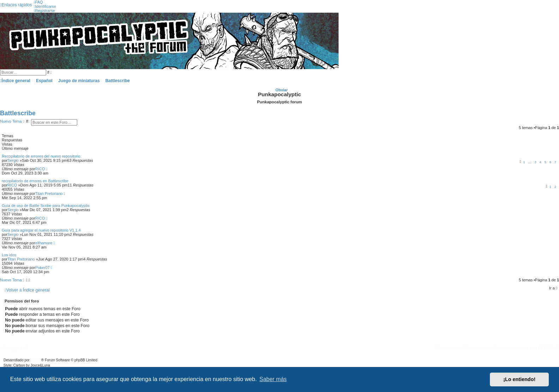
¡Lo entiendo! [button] (519, 379)
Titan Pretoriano (49, 194)
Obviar (282, 90)
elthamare (44, 243)
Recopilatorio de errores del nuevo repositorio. (42, 156)
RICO (40, 169)
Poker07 (42, 268)
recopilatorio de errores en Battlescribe (35, 181)
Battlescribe (18, 113)
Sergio (13, 160)
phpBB (36, 360)
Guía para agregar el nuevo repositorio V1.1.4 (41, 230)
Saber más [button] (273, 379)
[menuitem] (38, 2)
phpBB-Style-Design (67, 365)
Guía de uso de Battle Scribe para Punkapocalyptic (46, 206)
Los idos (9, 255)
